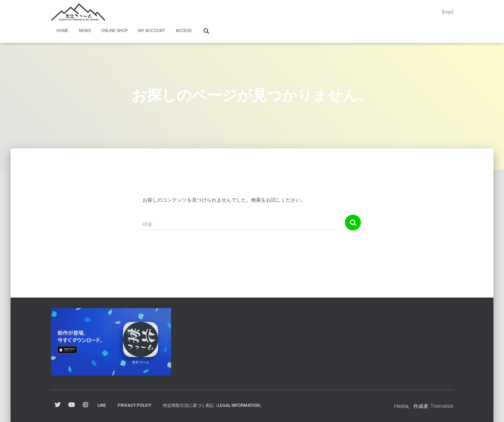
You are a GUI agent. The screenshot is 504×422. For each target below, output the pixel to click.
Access (184, 31)
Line (102, 405)
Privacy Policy (135, 405)
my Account (152, 31)
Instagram (85, 405)
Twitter (57, 405)
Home (62, 31)
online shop (114, 31)
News (85, 31)
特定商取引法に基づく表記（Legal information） (213, 405)
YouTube (72, 405)
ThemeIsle (442, 406)
